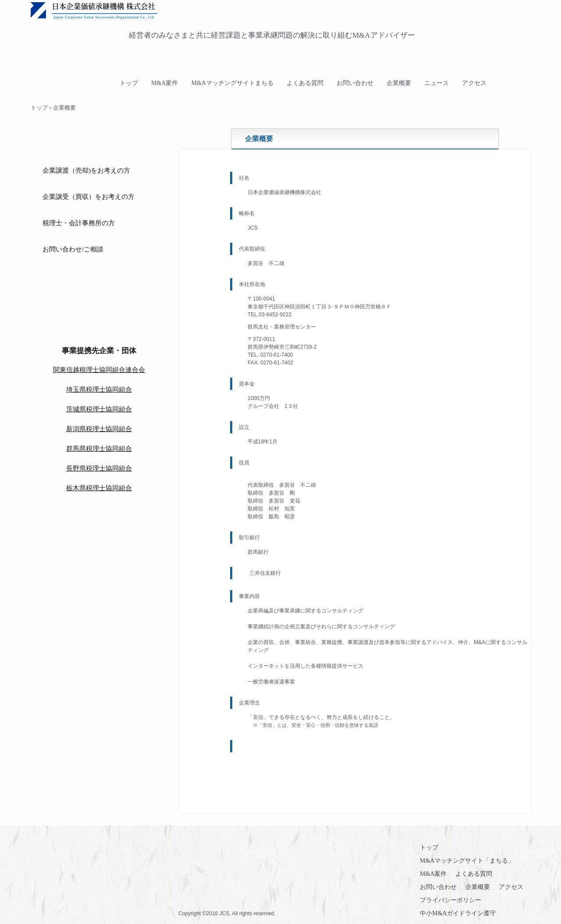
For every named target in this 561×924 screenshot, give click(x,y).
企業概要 (399, 83)
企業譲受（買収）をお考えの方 (89, 197)
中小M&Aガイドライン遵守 (458, 913)
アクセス (474, 83)
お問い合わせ (355, 83)
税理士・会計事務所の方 (79, 223)
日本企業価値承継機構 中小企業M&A (208, 12)
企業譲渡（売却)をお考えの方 (86, 170)
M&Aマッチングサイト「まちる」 (467, 861)
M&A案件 (165, 83)
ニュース (437, 83)
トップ (129, 83)
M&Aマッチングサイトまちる (232, 83)
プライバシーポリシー (451, 900)
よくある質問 (305, 83)
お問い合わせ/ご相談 (73, 249)
